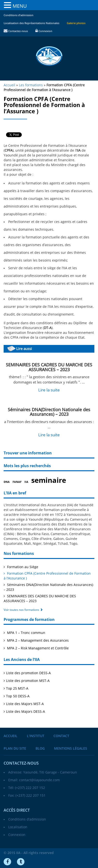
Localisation (18, 827)
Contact (61, 736)
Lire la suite (49, 390)
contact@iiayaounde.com (39, 780)
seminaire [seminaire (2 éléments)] (49, 480)
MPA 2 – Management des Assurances (37, 641)
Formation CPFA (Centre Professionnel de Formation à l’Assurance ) (47, 576)
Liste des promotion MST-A (28, 681)
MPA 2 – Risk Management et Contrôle (37, 648)
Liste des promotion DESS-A (28, 673)
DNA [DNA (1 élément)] (7, 482)
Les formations (31, 85)
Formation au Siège (22, 567)
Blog (40, 749)
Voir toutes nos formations (23, 610)
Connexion (44, 31)
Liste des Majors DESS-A (26, 712)
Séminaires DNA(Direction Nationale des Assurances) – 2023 (49, 412)
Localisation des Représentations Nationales (31, 23)
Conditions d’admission (19, 15)
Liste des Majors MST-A (25, 704)
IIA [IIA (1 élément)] (26, 482)
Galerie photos (76, 23)
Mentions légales (71, 749)
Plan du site (15, 749)
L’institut (36, 736)
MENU (20, 6)
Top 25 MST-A (17, 689)
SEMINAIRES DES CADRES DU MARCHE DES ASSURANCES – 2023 (49, 367)
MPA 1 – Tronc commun (26, 633)
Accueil (11, 736)
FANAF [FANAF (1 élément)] (17, 482)
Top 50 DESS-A (18, 696)
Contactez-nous (16, 31)
